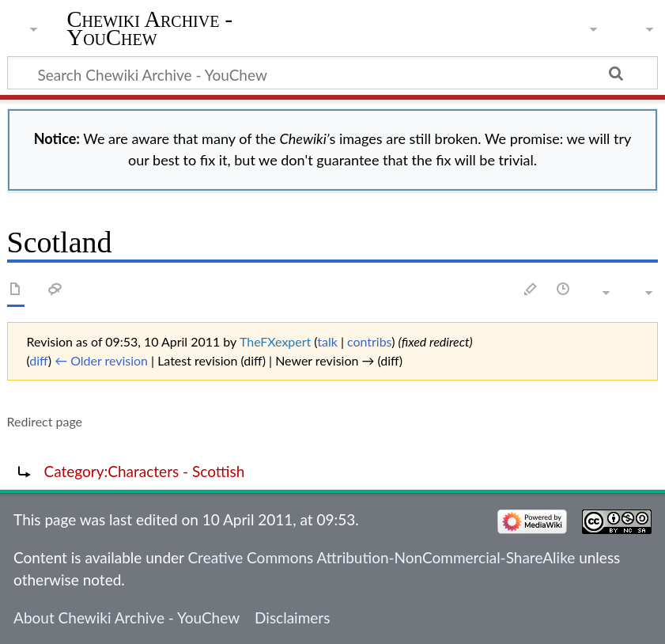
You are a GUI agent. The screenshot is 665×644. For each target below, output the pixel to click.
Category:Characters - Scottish (145, 471)
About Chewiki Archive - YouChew (127, 617)
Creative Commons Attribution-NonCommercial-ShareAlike (381, 557)
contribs (369, 341)
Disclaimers (292, 617)
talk (327, 341)
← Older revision (101, 360)
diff (38, 360)
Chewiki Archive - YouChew (150, 29)
